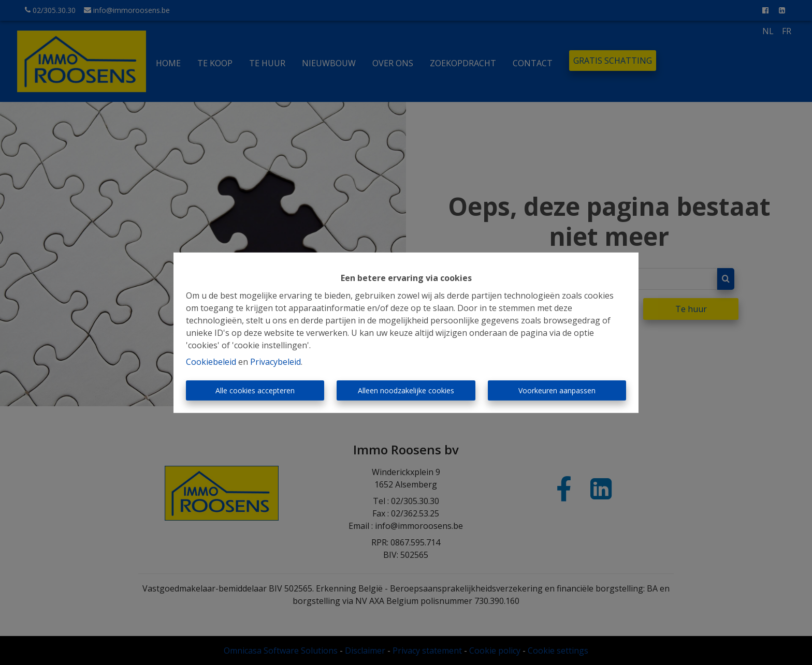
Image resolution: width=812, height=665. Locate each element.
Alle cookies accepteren (255, 390)
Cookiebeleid (211, 362)
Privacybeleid (275, 362)
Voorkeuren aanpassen (557, 390)
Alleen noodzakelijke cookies (406, 390)
